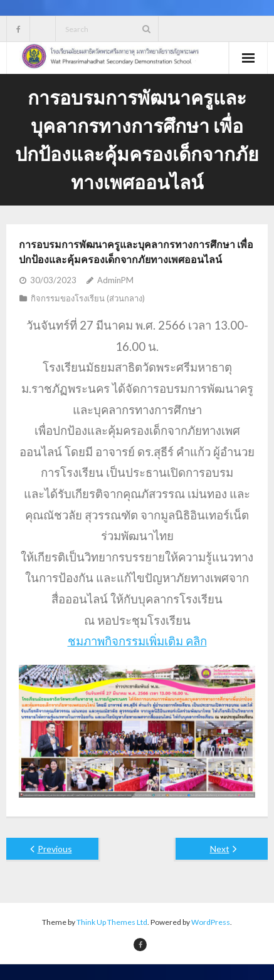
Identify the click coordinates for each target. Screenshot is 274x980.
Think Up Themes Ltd (112, 922)
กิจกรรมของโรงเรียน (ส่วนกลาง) (88, 298)
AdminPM (115, 280)
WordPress (211, 922)
